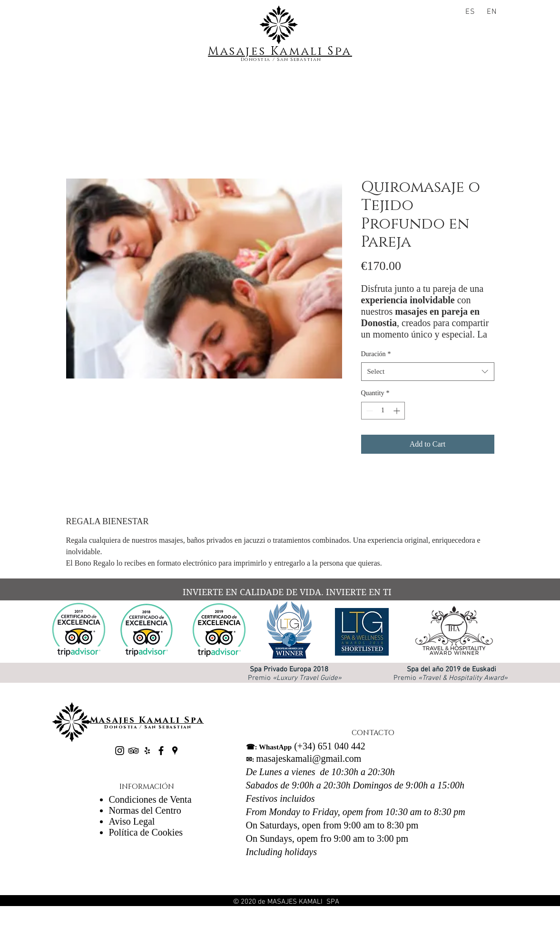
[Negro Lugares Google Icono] (175, 751)
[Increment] (398, 411)
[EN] (493, 12)
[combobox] (428, 372)
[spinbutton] (383, 411)
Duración (376, 354)
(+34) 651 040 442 (306, 746)
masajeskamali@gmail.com (304, 758)
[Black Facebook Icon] (161, 751)
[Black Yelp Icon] (147, 751)
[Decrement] (368, 411)
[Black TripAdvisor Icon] (133, 751)
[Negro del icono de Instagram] (120, 751)
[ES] (472, 12)
